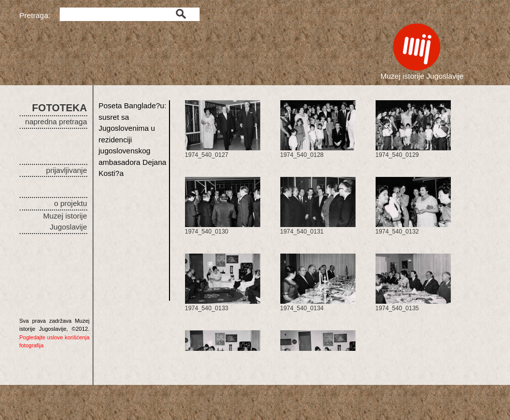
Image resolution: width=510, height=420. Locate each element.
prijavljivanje (67, 170)
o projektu (71, 203)
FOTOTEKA (60, 108)
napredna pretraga (56, 122)
